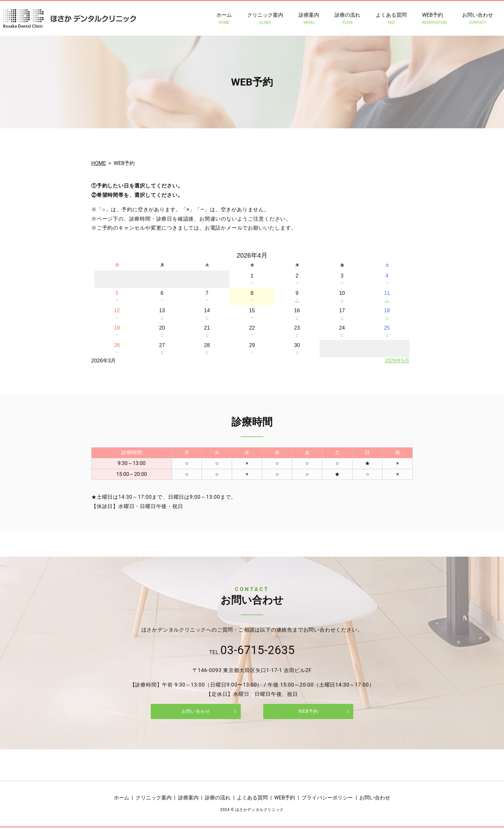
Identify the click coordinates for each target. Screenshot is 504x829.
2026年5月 (397, 361)
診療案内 (309, 19)
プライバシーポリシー (327, 800)
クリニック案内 (265, 19)
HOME (99, 163)
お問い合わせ (478, 19)
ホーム (224, 19)
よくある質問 (391, 19)
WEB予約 (434, 19)
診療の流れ (347, 19)
